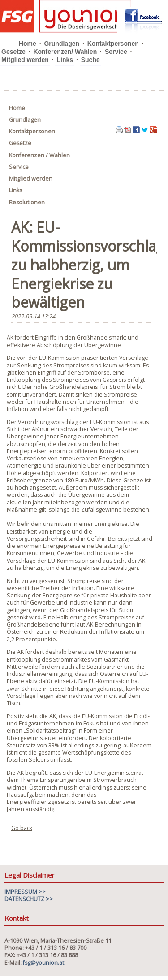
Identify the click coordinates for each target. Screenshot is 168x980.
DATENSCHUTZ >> (29, 899)
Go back (22, 828)
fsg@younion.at (43, 963)
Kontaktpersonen (113, 44)
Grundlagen (62, 44)
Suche (90, 60)
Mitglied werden (25, 60)
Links (65, 60)
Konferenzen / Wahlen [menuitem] (39, 155)
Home (28, 44)
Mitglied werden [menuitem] (31, 179)
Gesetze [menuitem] (20, 143)
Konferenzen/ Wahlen (65, 52)
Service (116, 52)
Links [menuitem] (15, 190)
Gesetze (13, 52)
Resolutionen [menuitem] (27, 202)
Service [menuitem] (19, 167)
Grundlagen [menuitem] (25, 120)
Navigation (156, 49)
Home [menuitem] (17, 108)
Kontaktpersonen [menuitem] (32, 131)
